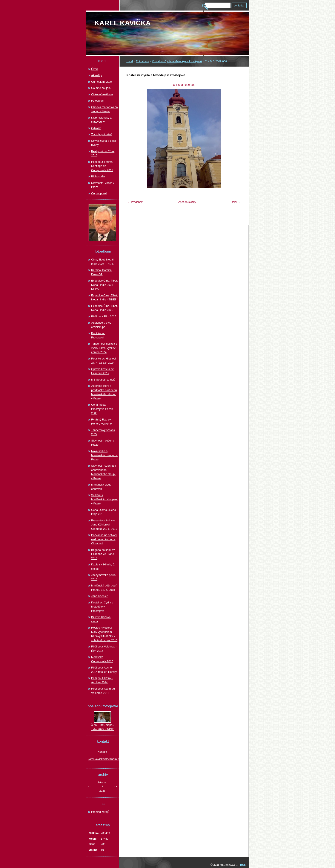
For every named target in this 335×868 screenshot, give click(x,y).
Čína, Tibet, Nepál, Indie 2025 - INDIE (103, 262)
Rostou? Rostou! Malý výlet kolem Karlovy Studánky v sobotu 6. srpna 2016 (104, 634)
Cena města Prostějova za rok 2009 (102, 409)
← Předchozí (135, 202)
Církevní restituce (102, 94)
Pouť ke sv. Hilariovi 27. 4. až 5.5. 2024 (103, 361)
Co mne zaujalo (101, 88)
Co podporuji (99, 193)
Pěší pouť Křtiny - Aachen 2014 (102, 680)
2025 (102, 791)
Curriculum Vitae (101, 82)
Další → (236, 202)
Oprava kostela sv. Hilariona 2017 (103, 371)
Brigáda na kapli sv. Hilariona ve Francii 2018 (103, 554)
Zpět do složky (187, 202)
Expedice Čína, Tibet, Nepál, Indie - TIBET (104, 298)
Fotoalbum (142, 61)
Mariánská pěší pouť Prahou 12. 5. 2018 (104, 588)
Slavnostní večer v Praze (103, 185)
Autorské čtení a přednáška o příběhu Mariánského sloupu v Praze (104, 392)
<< (90, 787)
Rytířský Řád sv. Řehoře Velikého (101, 422)
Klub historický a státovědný (101, 120)
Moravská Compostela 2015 (102, 659)
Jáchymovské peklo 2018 (103, 577)
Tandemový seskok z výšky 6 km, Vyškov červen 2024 (104, 348)
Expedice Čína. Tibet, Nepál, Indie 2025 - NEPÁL (104, 285)
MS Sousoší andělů (103, 380)
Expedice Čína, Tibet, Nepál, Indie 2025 (104, 308)
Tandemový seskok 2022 (103, 432)
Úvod (130, 61)
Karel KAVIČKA (123, 23)
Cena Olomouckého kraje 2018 (104, 512)
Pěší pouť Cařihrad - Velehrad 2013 (104, 691)
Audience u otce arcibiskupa (101, 325)
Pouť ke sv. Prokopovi (98, 335)
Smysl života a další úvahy (104, 143)
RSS (243, 865)
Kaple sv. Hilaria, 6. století (103, 567)
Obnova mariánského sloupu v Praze (104, 109)
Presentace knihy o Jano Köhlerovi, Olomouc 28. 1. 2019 (104, 525)
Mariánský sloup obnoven (101, 487)
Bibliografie (98, 176)
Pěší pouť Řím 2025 (104, 316)
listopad (102, 782)
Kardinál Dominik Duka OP (102, 272)
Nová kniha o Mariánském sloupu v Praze (104, 455)
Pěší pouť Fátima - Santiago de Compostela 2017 (103, 166)
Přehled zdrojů (100, 812)
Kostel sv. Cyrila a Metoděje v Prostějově (177, 61)
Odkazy (96, 128)
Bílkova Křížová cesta (101, 619)
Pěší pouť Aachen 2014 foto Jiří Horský (104, 670)
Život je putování (101, 134)
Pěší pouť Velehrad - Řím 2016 (104, 649)
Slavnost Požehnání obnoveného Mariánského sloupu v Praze (104, 472)
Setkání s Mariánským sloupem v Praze (104, 499)
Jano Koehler (99, 596)
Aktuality (96, 75)
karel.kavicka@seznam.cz (102, 759)
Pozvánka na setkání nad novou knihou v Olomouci (104, 539)
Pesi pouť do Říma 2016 (103, 153)
